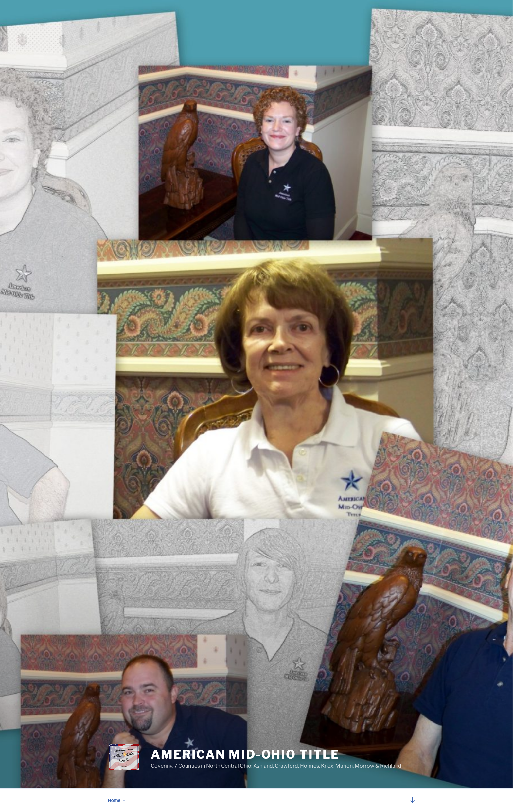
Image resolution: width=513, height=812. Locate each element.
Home (117, 800)
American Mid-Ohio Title (245, 754)
